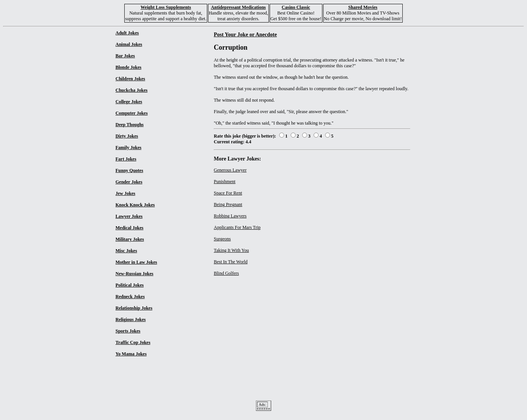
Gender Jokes (129, 182)
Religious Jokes (131, 319)
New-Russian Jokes (134, 274)
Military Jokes (130, 239)
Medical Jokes (129, 228)
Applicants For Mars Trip (237, 227)
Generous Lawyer (230, 170)
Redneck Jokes (130, 297)
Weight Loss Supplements (166, 7)
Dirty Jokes (127, 136)
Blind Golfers (226, 273)
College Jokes (129, 102)
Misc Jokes (126, 251)
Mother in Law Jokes (136, 262)
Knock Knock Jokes (135, 205)
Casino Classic (296, 7)
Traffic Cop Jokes (133, 342)
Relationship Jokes (134, 308)
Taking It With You (231, 250)
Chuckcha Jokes (132, 90)
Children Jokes (130, 79)
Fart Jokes (126, 159)
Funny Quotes (129, 170)
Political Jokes (130, 285)
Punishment (225, 182)
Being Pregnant (228, 204)
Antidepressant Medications (238, 7)
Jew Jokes (125, 193)
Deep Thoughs (129, 125)
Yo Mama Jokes (131, 354)
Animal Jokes (129, 44)
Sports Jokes (128, 331)
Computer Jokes (132, 113)
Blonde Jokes (128, 67)
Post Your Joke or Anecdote (245, 34)
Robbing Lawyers (230, 216)
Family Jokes (128, 148)
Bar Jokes (125, 56)
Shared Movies (363, 7)
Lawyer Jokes (129, 216)
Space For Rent (228, 193)
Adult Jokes (127, 33)
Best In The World (231, 262)
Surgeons (222, 239)
